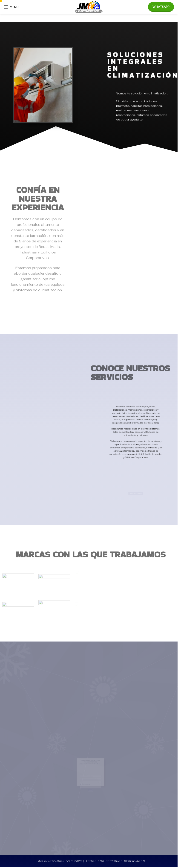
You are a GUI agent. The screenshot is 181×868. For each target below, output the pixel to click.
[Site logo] (89, 7)
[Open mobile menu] (11, 7)
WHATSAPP (161, 7)
